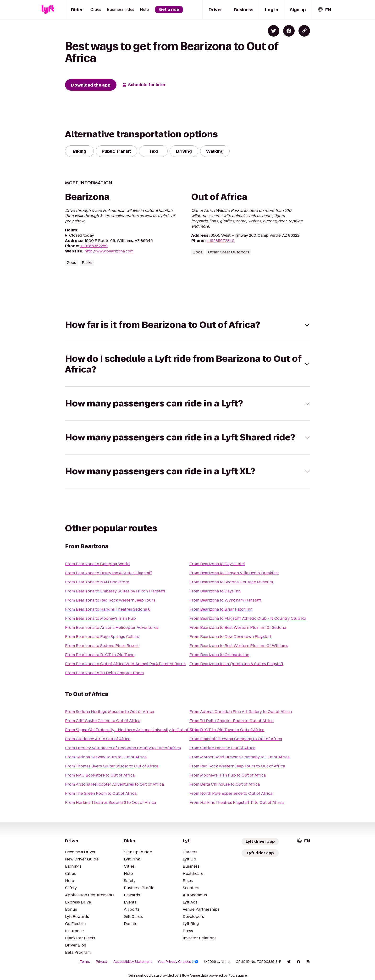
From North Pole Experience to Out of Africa (231, 793)
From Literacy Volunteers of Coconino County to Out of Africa (123, 748)
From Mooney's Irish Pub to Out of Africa (228, 775)
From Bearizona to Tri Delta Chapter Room (104, 673)
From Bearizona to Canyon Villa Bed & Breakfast (234, 573)
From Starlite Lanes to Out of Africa (222, 748)
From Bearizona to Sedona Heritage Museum (231, 582)
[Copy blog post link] (304, 31)
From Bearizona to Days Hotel (217, 564)
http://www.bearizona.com (109, 251)
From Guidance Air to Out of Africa (98, 739)
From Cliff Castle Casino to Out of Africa (103, 721)
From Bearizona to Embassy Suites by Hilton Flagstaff (115, 591)
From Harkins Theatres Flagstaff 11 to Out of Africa (237, 802)
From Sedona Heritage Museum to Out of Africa (110, 712)
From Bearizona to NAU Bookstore (97, 582)
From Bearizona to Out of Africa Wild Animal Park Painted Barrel (125, 664)
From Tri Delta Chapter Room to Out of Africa (232, 721)
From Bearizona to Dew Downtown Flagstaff (230, 637)
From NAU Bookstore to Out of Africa (100, 775)
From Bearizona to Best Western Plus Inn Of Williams (239, 646)
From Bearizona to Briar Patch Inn (221, 609)
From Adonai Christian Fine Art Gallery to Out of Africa (241, 712)
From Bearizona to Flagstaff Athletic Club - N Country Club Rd (248, 618)
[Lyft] (48, 10)
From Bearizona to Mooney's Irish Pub (100, 618)
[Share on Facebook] (289, 31)
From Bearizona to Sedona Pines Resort (102, 646)
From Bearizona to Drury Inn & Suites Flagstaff (108, 573)
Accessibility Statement (133, 962)
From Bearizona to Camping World (97, 564)
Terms (85, 962)
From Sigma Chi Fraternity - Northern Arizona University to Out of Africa (133, 730)
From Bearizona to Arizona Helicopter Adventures (112, 627)
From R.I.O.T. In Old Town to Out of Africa (227, 730)
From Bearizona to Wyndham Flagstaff (225, 600)
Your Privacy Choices (178, 962)
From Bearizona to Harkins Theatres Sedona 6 (108, 609)
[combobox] (324, 10)
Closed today (82, 235)
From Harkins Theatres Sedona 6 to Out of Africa (110, 802)
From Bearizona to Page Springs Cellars (102, 637)
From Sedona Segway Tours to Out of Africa (106, 757)
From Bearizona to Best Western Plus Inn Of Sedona (238, 627)
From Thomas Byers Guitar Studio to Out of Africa (112, 766)
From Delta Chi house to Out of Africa (225, 784)
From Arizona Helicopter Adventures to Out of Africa (114, 784)
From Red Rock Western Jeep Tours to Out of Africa (237, 766)
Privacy (102, 962)
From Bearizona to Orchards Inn (219, 655)
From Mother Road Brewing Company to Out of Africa (240, 757)
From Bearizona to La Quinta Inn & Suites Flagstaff (236, 664)
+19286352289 (94, 246)
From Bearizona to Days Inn (215, 591)
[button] (187, 325)
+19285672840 (221, 241)
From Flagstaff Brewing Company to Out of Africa (236, 739)
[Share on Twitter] (274, 31)
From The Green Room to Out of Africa (101, 793)
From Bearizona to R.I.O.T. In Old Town (100, 655)
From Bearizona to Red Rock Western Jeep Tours (110, 600)
